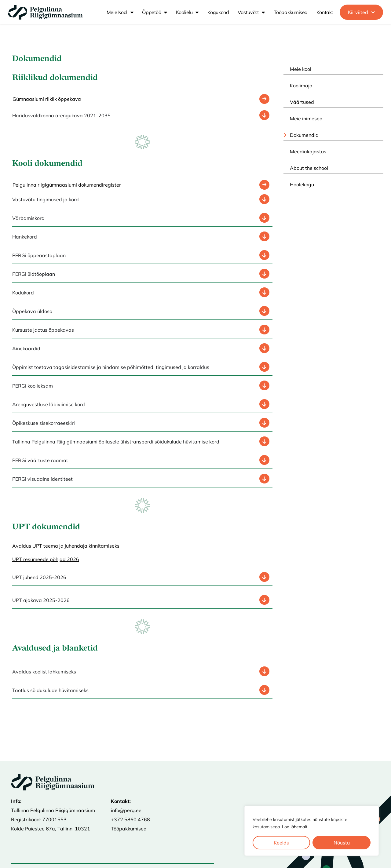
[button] (361, 12)
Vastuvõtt (251, 12)
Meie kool (120, 12)
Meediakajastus (308, 151)
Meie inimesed (306, 119)
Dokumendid (304, 135)
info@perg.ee (126, 810)
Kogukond (218, 12)
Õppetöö (154, 12)
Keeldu (281, 843)
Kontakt (325, 12)
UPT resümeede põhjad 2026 (46, 559)
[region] (312, 831)
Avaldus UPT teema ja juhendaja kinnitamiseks (66, 546)
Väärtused (302, 102)
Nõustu (342, 843)
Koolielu (187, 12)
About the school (309, 168)
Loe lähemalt (295, 827)
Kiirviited (361, 12)
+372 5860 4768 (130, 819)
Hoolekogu (302, 184)
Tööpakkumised (291, 12)
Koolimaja (301, 86)
